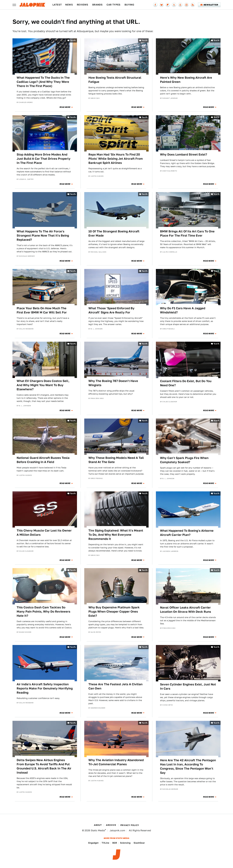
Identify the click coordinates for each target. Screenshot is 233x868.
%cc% (73, 40)
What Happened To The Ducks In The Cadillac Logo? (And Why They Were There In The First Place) (43, 82)
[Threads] (180, 5)
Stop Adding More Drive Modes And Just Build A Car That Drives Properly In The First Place (44, 159)
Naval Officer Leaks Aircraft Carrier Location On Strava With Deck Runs (186, 610)
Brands (97, 5)
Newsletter (209, 5)
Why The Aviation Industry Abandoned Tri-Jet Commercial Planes (116, 762)
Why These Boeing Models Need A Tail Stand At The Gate (116, 460)
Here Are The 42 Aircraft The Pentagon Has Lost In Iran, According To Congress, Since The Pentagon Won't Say (188, 766)
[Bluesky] (162, 5)
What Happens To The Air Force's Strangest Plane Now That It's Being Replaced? (43, 236)
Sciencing (125, 843)
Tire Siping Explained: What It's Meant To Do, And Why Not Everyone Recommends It (116, 535)
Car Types (114, 5)
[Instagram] (186, 5)
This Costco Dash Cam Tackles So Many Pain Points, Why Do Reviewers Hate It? (43, 612)
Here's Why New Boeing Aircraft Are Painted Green (186, 80)
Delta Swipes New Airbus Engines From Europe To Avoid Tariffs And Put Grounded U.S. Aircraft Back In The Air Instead (44, 766)
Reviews (83, 5)
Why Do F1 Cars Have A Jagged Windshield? (183, 310)
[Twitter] (174, 5)
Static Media (98, 830)
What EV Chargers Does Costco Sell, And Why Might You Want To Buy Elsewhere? (43, 385)
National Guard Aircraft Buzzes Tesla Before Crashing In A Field (43, 460)
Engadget (93, 843)
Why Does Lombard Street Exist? (184, 154)
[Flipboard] (168, 5)
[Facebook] (155, 5)
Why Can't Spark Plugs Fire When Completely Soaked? (184, 460)
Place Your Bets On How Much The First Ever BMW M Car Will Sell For (42, 310)
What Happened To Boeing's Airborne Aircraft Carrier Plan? (187, 533)
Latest (57, 5)
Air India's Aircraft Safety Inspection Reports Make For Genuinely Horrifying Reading (45, 688)
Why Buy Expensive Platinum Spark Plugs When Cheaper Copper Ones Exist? (114, 612)
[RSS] (193, 5)
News (69, 5)
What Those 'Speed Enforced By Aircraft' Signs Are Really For (111, 310)
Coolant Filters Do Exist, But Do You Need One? (186, 383)
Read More (65, 107)
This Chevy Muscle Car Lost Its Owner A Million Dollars (44, 533)
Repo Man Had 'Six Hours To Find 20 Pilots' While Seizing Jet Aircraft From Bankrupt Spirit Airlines (116, 159)
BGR (115, 843)
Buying (129, 5)
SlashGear (139, 843)
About (98, 825)
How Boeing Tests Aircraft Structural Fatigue (115, 80)
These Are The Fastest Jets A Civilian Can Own (115, 686)
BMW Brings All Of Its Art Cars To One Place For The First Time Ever (187, 233)
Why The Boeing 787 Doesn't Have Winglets (113, 383)
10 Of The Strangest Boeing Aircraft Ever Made (114, 233)
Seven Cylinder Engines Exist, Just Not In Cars (188, 686)
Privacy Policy (130, 825)
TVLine (105, 843)
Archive (111, 825)
